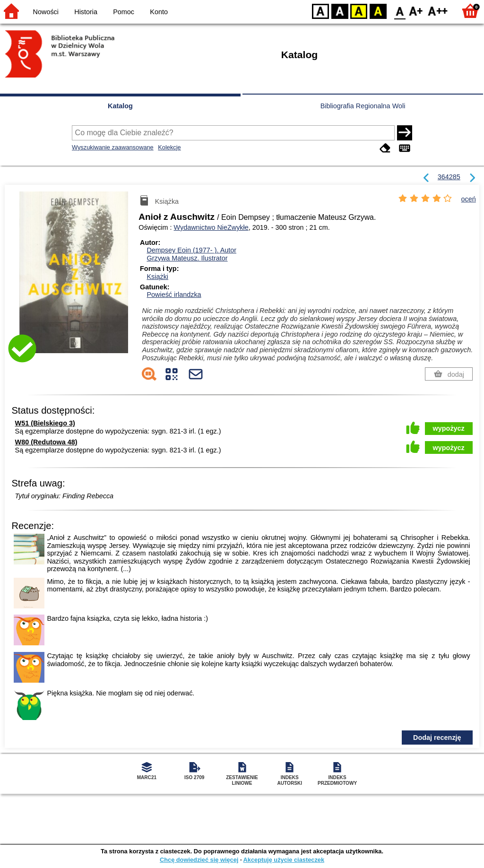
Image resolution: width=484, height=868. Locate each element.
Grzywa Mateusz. (187, 258)
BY (378, 11)
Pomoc (124, 12)
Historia (86, 12)
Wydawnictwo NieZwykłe (211, 227)
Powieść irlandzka (174, 295)
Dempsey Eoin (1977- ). (191, 250)
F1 (416, 11)
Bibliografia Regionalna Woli (363, 106)
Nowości (46, 12)
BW (340, 11)
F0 (400, 11)
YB (359, 11)
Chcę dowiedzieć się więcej (199, 860)
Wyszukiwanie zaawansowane (113, 147)
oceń (469, 199)
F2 (438, 11)
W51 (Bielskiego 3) (45, 423)
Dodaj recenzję (437, 738)
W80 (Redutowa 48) (46, 442)
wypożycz (449, 428)
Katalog (120, 106)
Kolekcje (169, 147)
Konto (159, 12)
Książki (157, 277)
